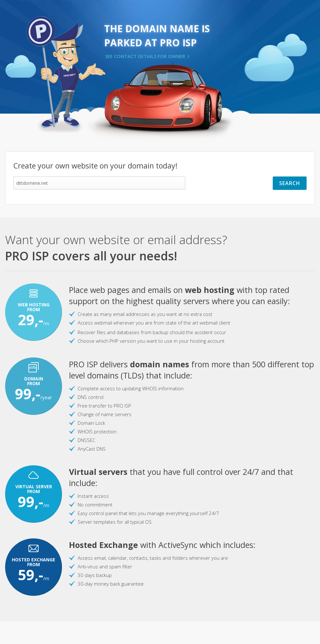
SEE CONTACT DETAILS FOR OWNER (145, 56)
